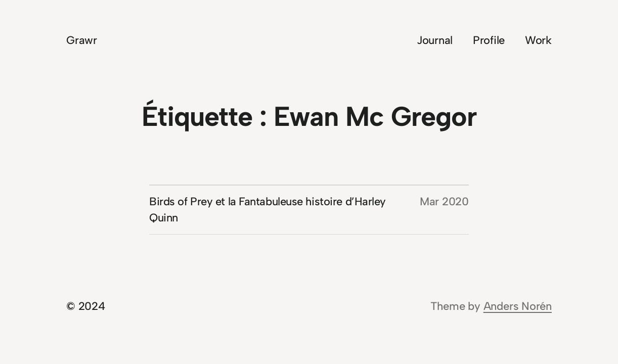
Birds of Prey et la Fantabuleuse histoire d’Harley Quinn (268, 210)
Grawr (82, 40)
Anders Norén (518, 306)
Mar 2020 (444, 201)
